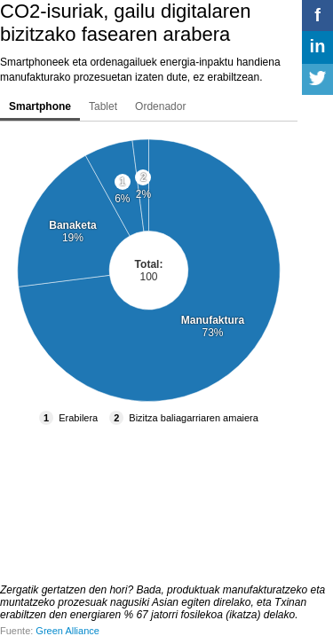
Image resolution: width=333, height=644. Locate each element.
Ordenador (160, 106)
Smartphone (40, 106)
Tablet (103, 106)
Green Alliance (67, 631)
